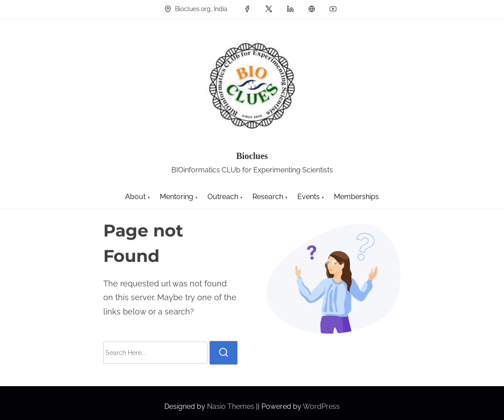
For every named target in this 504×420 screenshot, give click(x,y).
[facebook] (247, 9)
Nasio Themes (232, 406)
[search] (224, 353)
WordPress (321, 406)
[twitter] (269, 9)
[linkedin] (290, 9)
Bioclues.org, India (196, 9)
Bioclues (252, 156)
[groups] (312, 9)
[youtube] (333, 9)
